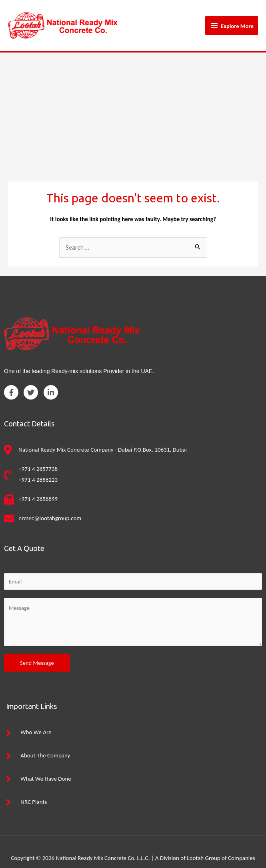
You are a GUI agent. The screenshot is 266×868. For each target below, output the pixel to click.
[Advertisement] (133, 100)
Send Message (37, 650)
